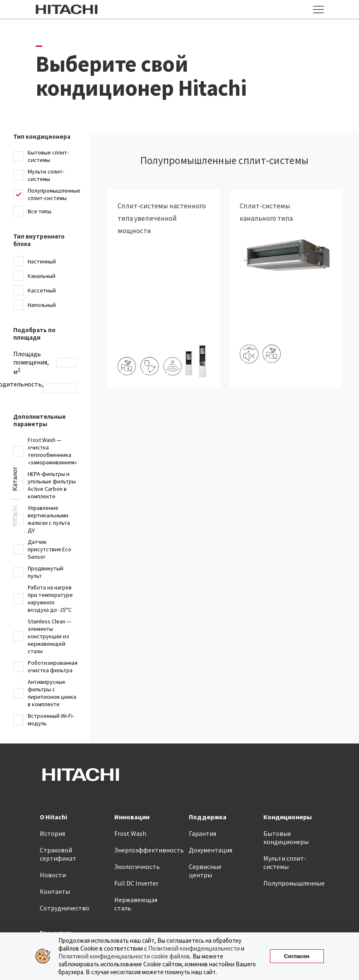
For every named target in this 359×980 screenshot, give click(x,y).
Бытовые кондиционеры (286, 838)
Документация (211, 850)
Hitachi (14, 517)
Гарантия (202, 833)
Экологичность (137, 867)
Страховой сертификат (58, 854)
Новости (53, 875)
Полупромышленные (294, 883)
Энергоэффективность (149, 850)
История (52, 833)
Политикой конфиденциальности (194, 948)
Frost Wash (130, 833)
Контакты (55, 891)
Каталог (14, 479)
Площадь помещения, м (31, 363)
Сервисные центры (205, 871)
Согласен (297, 956)
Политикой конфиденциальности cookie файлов (124, 956)
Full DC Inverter (136, 883)
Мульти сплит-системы (285, 862)
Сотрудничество (65, 908)
